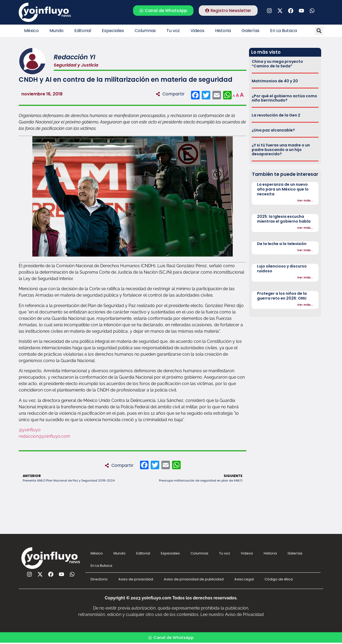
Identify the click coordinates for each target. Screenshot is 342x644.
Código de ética (279, 579)
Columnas (145, 31)
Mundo (57, 31)
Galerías (250, 31)
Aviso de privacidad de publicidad (194, 579)
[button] (319, 31)
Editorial (83, 31)
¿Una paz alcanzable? (273, 130)
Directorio (99, 579)
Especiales (113, 31)
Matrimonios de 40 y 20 (275, 81)
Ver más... (305, 200)
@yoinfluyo (30, 430)
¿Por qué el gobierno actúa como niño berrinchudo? (284, 98)
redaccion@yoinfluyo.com (44, 436)
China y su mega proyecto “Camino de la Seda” (277, 64)
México (31, 31)
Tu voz (173, 31)
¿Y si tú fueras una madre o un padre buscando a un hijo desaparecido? (281, 150)
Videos (197, 31)
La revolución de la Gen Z (276, 115)
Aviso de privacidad (136, 579)
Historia (223, 31)
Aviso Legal (244, 579)
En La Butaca (283, 31)
